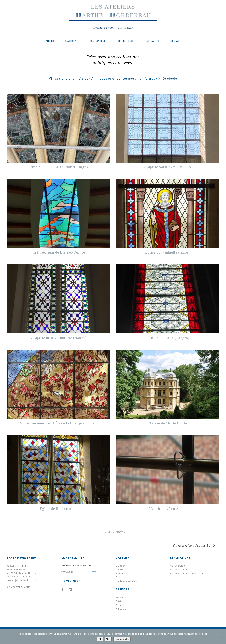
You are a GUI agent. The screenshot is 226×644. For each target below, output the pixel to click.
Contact (176, 41)
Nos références (126, 41)
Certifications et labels (127, 581)
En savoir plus (122, 639)
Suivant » (118, 532)
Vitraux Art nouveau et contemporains (110, 79)
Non (108, 639)
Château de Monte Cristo (167, 423)
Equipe (119, 577)
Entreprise (121, 566)
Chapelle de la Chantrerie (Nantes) (59, 338)
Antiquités (121, 609)
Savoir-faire (72, 41)
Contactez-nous (19, 587)
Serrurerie (120, 605)
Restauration (122, 597)
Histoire (119, 570)
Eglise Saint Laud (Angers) (167, 338)
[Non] (222, 637)
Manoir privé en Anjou (167, 509)
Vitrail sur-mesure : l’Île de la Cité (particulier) (59, 423)
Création (120, 601)
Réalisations (98, 41)
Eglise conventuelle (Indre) (167, 252)
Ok (100, 639)
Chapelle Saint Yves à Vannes (167, 167)
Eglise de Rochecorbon (59, 509)
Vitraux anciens (62, 79)
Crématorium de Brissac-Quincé (59, 252)
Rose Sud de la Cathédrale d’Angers (59, 167)
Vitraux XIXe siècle (161, 79)
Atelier (50, 41)
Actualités (153, 41)
